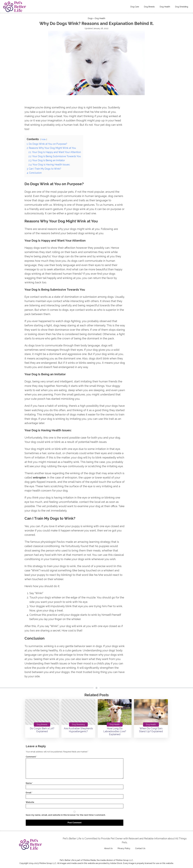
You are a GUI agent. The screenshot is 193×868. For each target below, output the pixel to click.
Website (30, 802)
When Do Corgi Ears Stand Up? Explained (151, 730)
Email (29, 793)
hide (44, 139)
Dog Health (165, 7)
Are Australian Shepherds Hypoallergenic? (78, 730)
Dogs (90, 18)
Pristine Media (89, 860)
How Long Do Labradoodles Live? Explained (115, 731)
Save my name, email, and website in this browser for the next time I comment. (66, 815)
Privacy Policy (124, 848)
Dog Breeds (149, 7)
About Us (108, 848)
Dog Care (135, 7)
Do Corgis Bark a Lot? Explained (42, 730)
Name (29, 783)
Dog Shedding (182, 7)
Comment (31, 757)
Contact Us (140, 848)
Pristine (119, 860)
